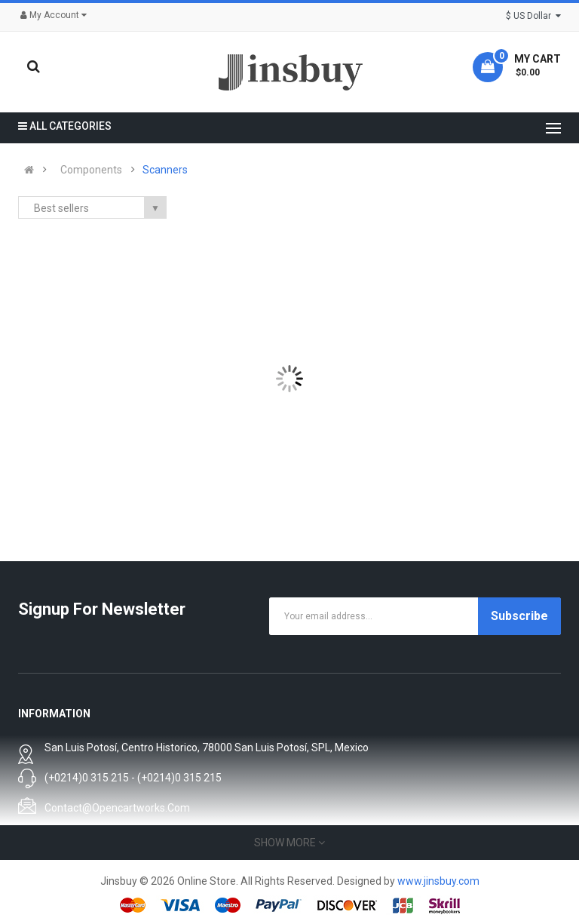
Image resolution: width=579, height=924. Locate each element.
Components (91, 170)
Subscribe (519, 616)
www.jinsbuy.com (438, 881)
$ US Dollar (533, 16)
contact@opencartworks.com (117, 808)
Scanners (165, 170)
